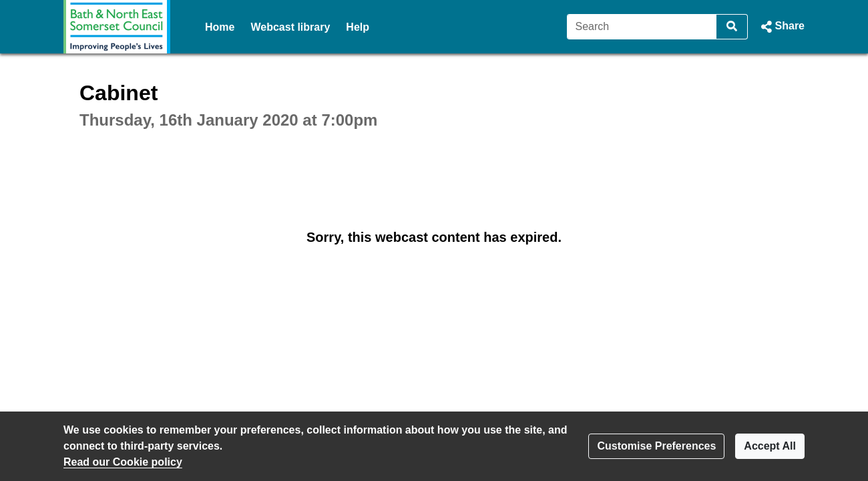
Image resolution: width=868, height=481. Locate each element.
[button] (782, 27)
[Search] (642, 27)
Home (220, 27)
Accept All (770, 446)
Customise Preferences (656, 446)
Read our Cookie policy (123, 462)
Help (358, 27)
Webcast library (290, 27)
